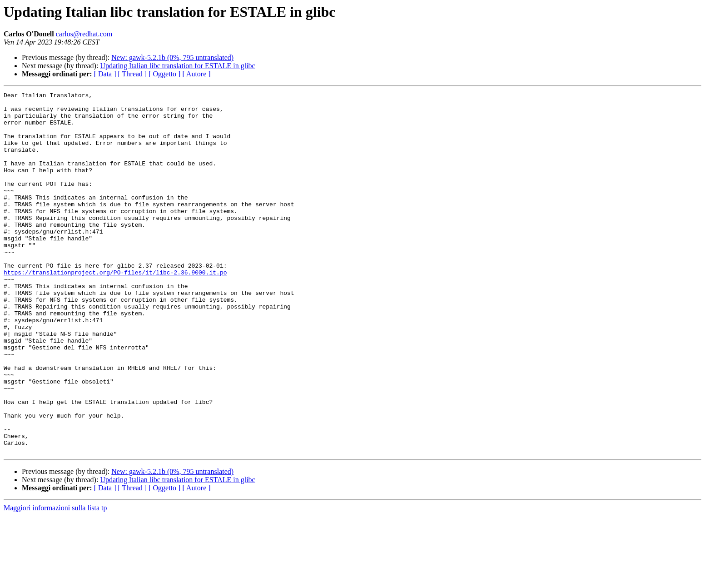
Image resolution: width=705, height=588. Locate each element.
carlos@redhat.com (84, 34)
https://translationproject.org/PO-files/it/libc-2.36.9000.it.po (115, 309)
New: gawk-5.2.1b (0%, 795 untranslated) (172, 57)
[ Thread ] (133, 74)
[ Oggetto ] (164, 74)
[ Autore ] (196, 74)
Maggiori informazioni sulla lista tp (55, 580)
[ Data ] (105, 74)
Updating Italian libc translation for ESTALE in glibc (177, 66)
